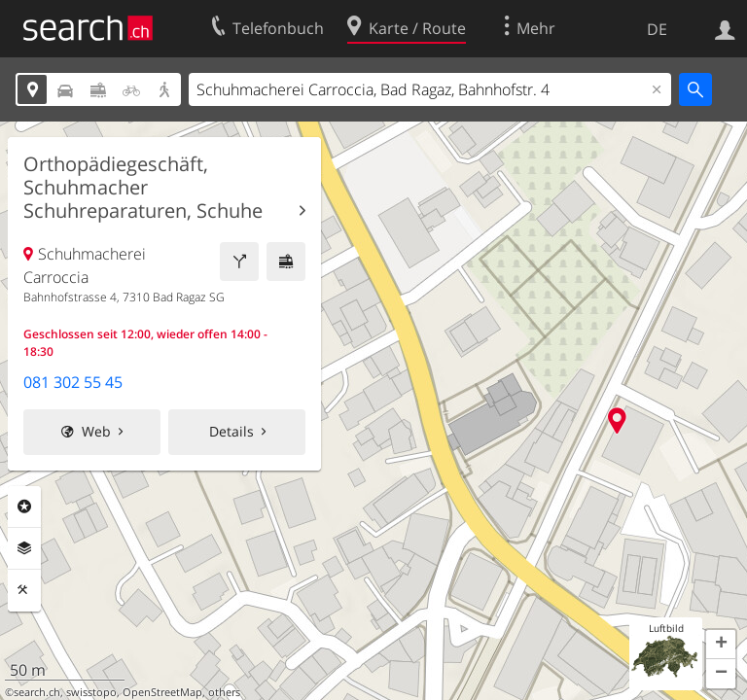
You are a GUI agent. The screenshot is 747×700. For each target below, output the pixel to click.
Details (231, 431)
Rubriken (24, 507)
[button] (721, 645)
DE (657, 29)
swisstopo (91, 692)
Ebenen (24, 548)
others (224, 692)
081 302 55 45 (73, 382)
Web (96, 431)
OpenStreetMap (162, 692)
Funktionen (24, 590)
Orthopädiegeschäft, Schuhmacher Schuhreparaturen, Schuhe (143, 188)
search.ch (37, 692)
